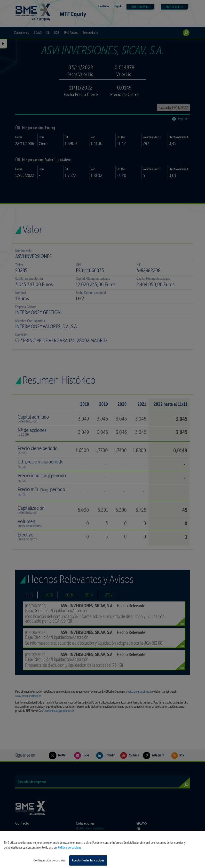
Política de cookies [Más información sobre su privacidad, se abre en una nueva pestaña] (70, 851)
